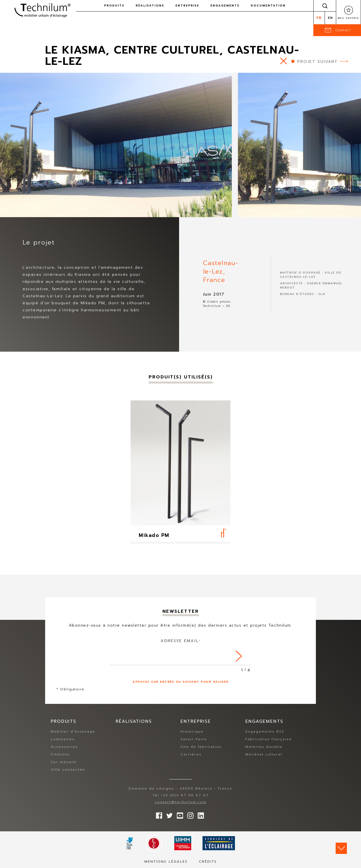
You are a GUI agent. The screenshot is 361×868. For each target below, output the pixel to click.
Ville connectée (68, 770)
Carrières (191, 754)
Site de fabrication (201, 747)
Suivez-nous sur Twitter (168, 814)
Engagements (225, 5)
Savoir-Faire (194, 739)
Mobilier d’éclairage (73, 732)
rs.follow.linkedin (199, 814)
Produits (114, 5)
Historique (192, 732)
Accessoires (64, 747)
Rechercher (325, 6)
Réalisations (150, 5)
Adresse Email (181, 641)
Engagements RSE (265, 732)
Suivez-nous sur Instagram (189, 814)
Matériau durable (264, 747)
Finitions (60, 754)
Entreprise (187, 5)
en (331, 18)
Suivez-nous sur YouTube (179, 814)
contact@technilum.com (181, 802)
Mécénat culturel (264, 754)
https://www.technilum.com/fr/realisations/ (284, 61)
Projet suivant (318, 62)
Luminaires (63, 739)
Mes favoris (348, 18)
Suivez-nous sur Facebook (158, 814)
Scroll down (341, 848)
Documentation (268, 5)
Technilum (42, 10)
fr (319, 18)
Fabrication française (269, 739)
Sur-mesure (64, 762)
